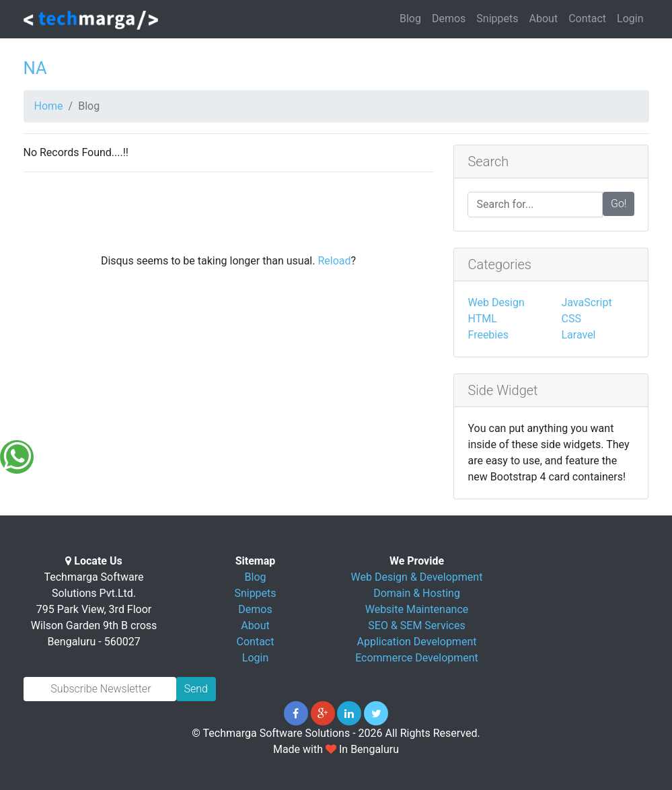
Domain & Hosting (417, 593)
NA (35, 68)
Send (196, 689)
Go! (619, 204)
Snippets (497, 19)
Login (630, 19)
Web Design (496, 302)
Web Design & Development (417, 577)
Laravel (578, 335)
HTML (482, 319)
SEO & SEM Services (416, 625)
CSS (571, 319)
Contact (587, 19)
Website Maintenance (417, 609)
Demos (449, 19)
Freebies (488, 335)
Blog (410, 19)
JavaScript (586, 302)
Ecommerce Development (417, 658)
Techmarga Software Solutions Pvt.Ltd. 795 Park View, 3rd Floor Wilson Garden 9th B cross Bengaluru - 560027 (94, 609)
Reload (334, 261)
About (544, 19)
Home (49, 106)
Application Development (417, 642)
